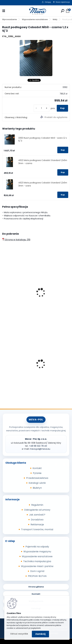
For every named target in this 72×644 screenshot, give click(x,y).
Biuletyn (37, 488)
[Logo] (36, 11)
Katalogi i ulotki (37, 483)
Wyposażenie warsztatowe (35, 19)
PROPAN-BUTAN (37, 576)
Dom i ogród (37, 571)
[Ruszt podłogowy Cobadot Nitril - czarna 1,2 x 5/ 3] (36, 58)
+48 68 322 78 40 (38, 446)
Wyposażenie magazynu (37, 552)
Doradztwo (37, 520)
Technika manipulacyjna (37, 561)
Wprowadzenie (10, 19)
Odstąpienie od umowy (37, 510)
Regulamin (37, 505)
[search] (63, 11)
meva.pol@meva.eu (40, 449)
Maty (55, 19)
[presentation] (3, 289)
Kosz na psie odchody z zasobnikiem (53, 364)
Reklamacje (37, 525)
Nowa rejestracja (63, 2)
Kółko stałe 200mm (15, 363)
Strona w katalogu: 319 (16, 240)
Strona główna (36, 587)
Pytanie (37, 473)
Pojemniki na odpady (37, 547)
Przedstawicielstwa (37, 478)
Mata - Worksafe (14, 291)
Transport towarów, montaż (37, 529)
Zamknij (40, 634)
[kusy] (41, 108)
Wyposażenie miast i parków (37, 566)
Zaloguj (48, 2)
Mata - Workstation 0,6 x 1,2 (53, 292)
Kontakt (37, 468)
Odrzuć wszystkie (19, 634)
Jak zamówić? (37, 515)
